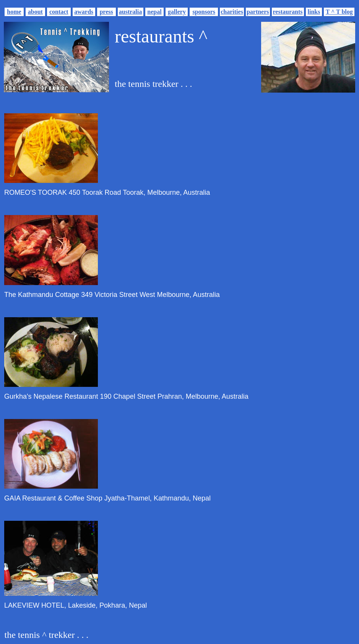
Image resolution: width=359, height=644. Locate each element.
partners (258, 12)
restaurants (288, 12)
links (314, 12)
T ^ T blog (339, 12)
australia (130, 12)
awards (84, 12)
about (35, 12)
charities (232, 12)
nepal (154, 12)
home (14, 12)
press (106, 12)
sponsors (204, 12)
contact (59, 12)
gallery (177, 12)
